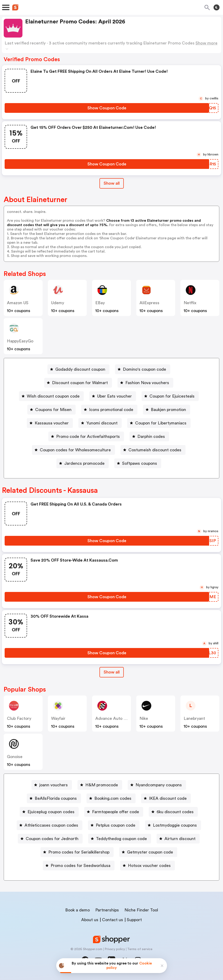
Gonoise (15, 757)
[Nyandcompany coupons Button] (157, 785)
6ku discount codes (175, 812)
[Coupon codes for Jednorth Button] (50, 839)
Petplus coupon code (116, 825)
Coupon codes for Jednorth (52, 839)
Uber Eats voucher (115, 396)
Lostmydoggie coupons (175, 825)
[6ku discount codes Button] (173, 812)
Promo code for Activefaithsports (88, 436)
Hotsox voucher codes (149, 866)
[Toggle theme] (217, 7)
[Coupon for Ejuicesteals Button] (170, 396)
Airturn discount (180, 839)
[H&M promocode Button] (100, 785)
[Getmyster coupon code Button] (148, 852)
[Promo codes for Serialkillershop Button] (77, 852)
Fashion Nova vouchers (147, 383)
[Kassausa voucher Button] (50, 423)
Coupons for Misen (53, 410)
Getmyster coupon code (150, 852)
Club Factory (19, 718)
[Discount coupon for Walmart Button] (78, 383)
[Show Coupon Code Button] (107, 108)
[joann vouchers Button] (52, 785)
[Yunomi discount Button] (100, 423)
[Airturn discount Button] (178, 839)
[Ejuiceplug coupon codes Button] (49, 812)
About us (90, 920)
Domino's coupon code (144, 369)
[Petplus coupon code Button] (114, 825)
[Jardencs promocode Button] (83, 463)
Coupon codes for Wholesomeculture (75, 450)
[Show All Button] (112, 672)
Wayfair (58, 718)
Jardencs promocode (84, 463)
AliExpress (149, 303)
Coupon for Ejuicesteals (172, 396)
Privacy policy (115, 949)
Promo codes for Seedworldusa (81, 866)
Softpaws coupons (140, 463)
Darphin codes (151, 436)
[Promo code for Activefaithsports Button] (86, 436)
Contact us (113, 920)
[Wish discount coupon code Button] (51, 396)
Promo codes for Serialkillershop (79, 852)
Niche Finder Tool (141, 910)
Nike (144, 718)
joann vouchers (54, 785)
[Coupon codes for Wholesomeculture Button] (73, 450)
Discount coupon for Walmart (80, 383)
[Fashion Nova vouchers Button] (145, 383)
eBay (100, 303)
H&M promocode (102, 785)
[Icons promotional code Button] (109, 410)
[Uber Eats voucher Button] (113, 396)
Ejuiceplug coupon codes (51, 812)
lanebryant (194, 718)
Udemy (58, 303)
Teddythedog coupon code (121, 839)
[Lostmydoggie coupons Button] (173, 825)
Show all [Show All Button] (112, 183)
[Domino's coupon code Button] (143, 369)
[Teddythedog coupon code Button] (120, 839)
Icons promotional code (111, 410)
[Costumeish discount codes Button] (153, 450)
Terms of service (140, 949)
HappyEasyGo (20, 341)
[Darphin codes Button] (149, 436)
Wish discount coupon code (53, 396)
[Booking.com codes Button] (111, 798)
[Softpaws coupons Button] (138, 463)
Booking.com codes (113, 798)
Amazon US (18, 303)
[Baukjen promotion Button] (167, 410)
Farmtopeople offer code (116, 812)
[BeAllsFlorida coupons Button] (54, 798)
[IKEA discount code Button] (166, 798)
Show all (112, 672)
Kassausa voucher (52, 423)
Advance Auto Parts (114, 718)
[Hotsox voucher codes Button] (147, 866)
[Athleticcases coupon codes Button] (50, 825)
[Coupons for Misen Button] (51, 410)
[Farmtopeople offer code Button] (114, 812)
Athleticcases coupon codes (51, 825)
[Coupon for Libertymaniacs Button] (159, 423)
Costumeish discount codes (155, 450)
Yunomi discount (102, 423)
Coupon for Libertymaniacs (161, 423)
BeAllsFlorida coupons (56, 798)
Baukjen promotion (168, 410)
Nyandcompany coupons (159, 785)
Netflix (190, 303)
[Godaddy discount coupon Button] (78, 369)
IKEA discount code (168, 798)
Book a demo (77, 910)
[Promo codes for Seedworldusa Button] (79, 866)
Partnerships (107, 910)
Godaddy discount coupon (80, 369)
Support (134, 920)
